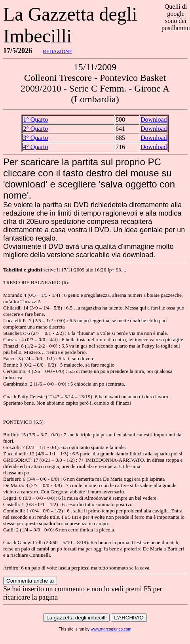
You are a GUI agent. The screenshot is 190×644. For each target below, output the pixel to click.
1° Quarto (35, 119)
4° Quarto (35, 147)
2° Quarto (35, 129)
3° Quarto (35, 138)
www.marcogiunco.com (111, 629)
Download (154, 119)
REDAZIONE (57, 51)
